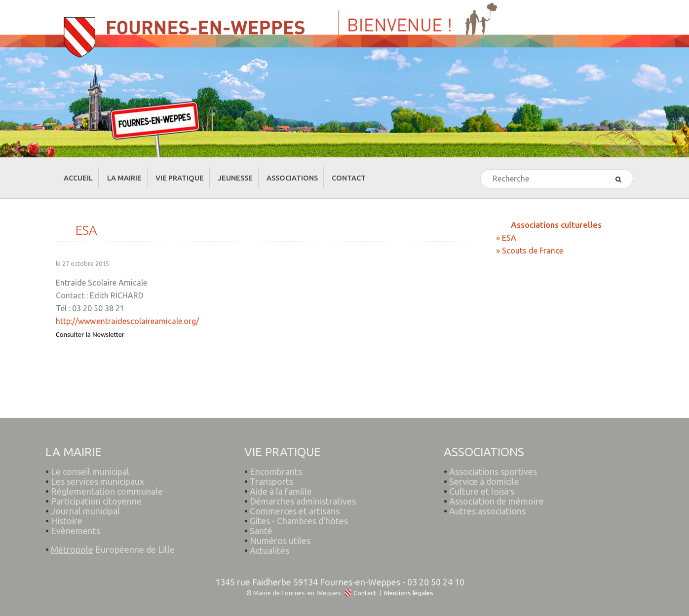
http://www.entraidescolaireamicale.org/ (127, 312)
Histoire (67, 507)
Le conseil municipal (91, 458)
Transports (272, 468)
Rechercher (481, 161)
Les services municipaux (95, 468)
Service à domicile (485, 468)
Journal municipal (86, 497)
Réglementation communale (107, 477)
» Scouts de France (530, 242)
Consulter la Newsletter (90, 326)
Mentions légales (409, 584)
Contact (365, 584)
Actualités (270, 537)
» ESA (506, 229)
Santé (262, 517)
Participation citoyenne (97, 487)
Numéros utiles (281, 527)
